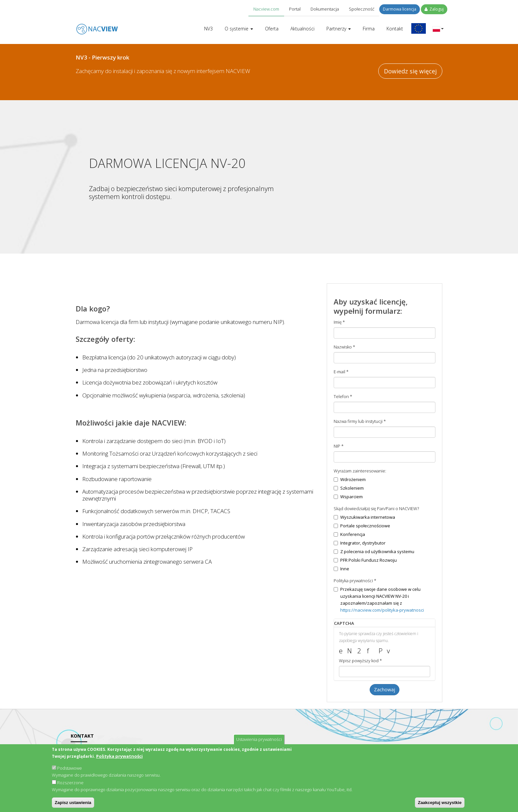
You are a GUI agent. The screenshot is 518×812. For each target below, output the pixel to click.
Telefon (343, 396)
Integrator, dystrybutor (360, 543)
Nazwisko (344, 347)
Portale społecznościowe (362, 526)
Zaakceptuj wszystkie (440, 805)
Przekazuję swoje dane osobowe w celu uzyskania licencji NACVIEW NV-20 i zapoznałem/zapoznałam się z (379, 600)
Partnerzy (339, 29)
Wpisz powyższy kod (360, 661)
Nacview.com (266, 9)
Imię (339, 322)
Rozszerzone (70, 785)
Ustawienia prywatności (259, 742)
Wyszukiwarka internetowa (364, 517)
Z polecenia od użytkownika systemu (374, 551)
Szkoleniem (349, 488)
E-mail (341, 372)
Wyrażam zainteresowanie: (360, 471)
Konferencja (349, 534)
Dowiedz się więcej (410, 71)
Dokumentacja (325, 9)
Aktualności (302, 29)
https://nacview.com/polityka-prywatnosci (382, 610)
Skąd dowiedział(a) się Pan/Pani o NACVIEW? (376, 508)
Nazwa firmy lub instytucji (360, 421)
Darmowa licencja (400, 9)
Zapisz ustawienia (73, 805)
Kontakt (395, 29)
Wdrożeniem (350, 479)
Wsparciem (348, 497)
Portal (295, 9)
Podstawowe (70, 771)
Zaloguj (434, 9)
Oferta (272, 29)
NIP (339, 446)
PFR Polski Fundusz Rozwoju (365, 560)
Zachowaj (385, 690)
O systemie (239, 29)
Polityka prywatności (119, 759)
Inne (341, 569)
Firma (369, 29)
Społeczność (362, 9)
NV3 (208, 29)
